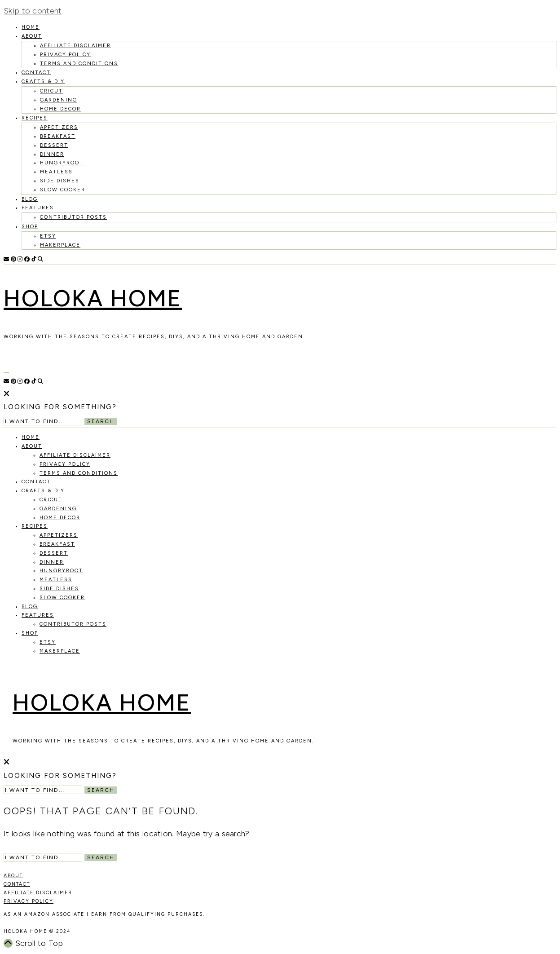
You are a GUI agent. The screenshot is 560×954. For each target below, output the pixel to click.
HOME (31, 27)
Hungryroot (62, 163)
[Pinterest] (13, 259)
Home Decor (60, 109)
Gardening (59, 100)
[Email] (6, 259)
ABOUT (13, 876)
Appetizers (59, 127)
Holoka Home (93, 298)
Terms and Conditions (79, 64)
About (32, 36)
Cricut (51, 91)
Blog (30, 199)
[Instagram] (20, 259)
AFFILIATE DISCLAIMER (38, 893)
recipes (35, 118)
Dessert (54, 145)
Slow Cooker (63, 190)
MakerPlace (60, 245)
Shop (30, 227)
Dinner (52, 154)
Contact (36, 73)
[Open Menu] (6, 372)
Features (38, 208)
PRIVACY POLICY (29, 901)
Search (101, 421)
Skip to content (33, 11)
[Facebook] (27, 259)
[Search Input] (43, 421)
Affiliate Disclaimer (75, 46)
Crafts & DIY (43, 82)
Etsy (48, 236)
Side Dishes (60, 181)
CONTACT (17, 884)
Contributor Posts (73, 217)
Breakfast (58, 136)
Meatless (56, 172)
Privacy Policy (65, 55)
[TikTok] (34, 259)
